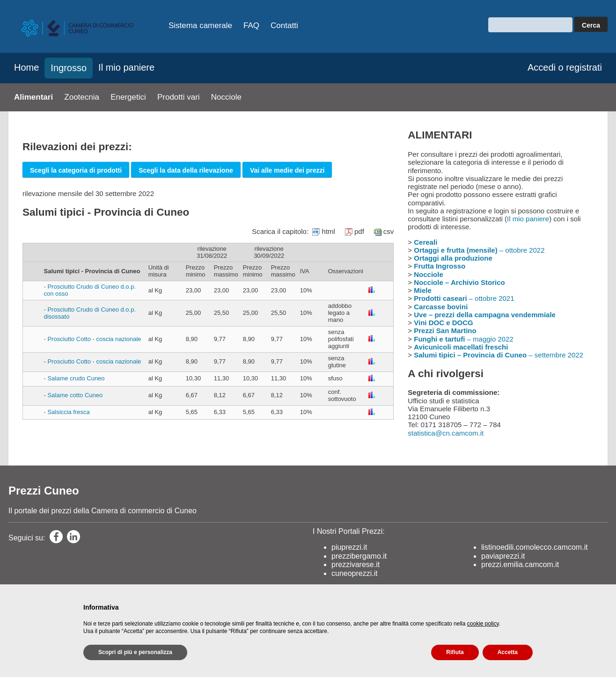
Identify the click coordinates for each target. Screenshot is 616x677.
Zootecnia (82, 97)
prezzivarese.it (356, 564)
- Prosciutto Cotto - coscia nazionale (93, 339)
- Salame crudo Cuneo (74, 378)
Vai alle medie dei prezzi (287, 170)
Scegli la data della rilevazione (186, 170)
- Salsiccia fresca (67, 412)
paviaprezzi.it (503, 556)
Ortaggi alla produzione (453, 258)
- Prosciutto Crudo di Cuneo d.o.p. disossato (90, 313)
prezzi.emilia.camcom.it (520, 564)
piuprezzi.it (349, 547)
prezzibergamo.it (359, 556)
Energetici (128, 97)
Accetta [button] (508, 652)
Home (26, 67)
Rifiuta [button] (455, 652)
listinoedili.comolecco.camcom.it (535, 547)
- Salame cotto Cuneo (73, 395)
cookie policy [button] (483, 624)
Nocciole (226, 97)
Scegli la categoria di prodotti (76, 170)
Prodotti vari (179, 97)
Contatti (284, 25)
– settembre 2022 (499, 355)
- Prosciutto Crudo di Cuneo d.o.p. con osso (90, 290)
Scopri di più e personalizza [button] (135, 652)
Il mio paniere (126, 67)
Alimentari (33, 97)
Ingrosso (69, 68)
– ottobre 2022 (479, 250)
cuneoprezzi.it (355, 573)
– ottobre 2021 (464, 298)
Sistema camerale (200, 25)
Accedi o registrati (565, 67)
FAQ (251, 25)
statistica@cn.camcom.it (446, 433)
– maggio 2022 (464, 339)
